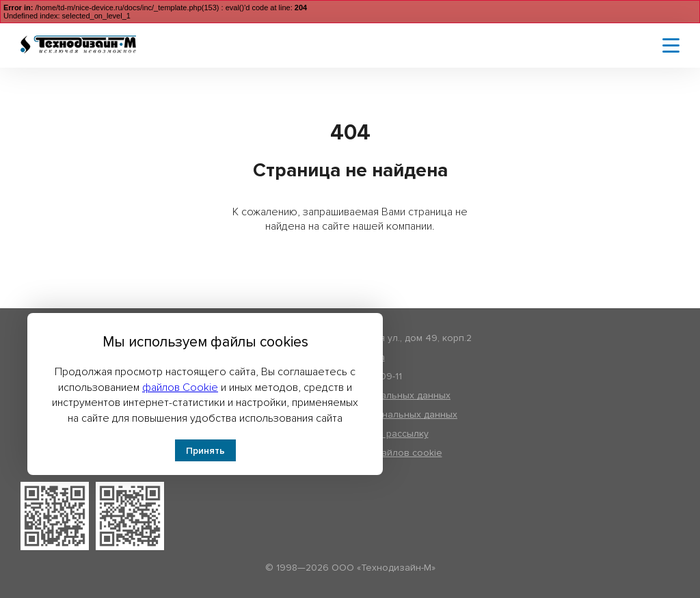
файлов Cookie (180, 388)
